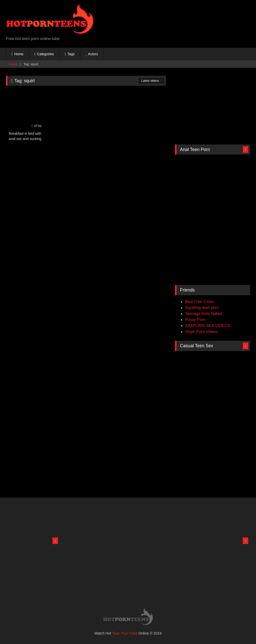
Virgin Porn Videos (201, 332)
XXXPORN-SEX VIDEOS (208, 326)
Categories (45, 54)
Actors (93, 54)
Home (19, 54)
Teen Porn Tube (125, 633)
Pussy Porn (195, 320)
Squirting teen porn (202, 308)
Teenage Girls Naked (204, 314)
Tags (71, 54)
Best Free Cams (199, 302)
